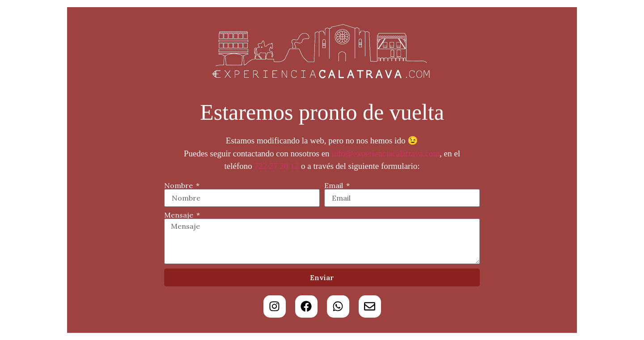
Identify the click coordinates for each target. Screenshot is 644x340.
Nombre (179, 185)
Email (335, 185)
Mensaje (180, 215)
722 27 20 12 (277, 166)
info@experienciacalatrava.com (386, 153)
